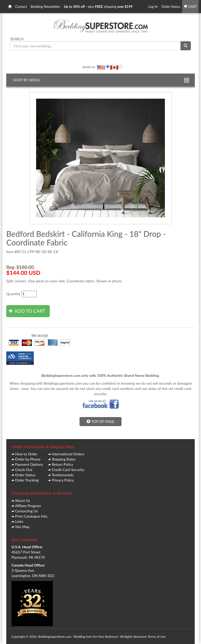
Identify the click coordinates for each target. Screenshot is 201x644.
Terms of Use (157, 637)
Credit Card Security (68, 470)
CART (190, 7)
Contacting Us (27, 511)
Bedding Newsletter (45, 7)
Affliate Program (28, 506)
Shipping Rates (64, 459)
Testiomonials (63, 475)
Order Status (171, 7)
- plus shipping (98, 7)
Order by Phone (28, 459)
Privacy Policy (63, 480)
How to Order (26, 454)
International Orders (68, 454)
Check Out (24, 470)
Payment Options (29, 464)
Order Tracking (27, 480)
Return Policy (63, 464)
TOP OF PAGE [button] (100, 421)
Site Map (22, 527)
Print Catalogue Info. (32, 516)
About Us (23, 500)
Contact (21, 7)
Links (19, 521)
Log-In (153, 7)
